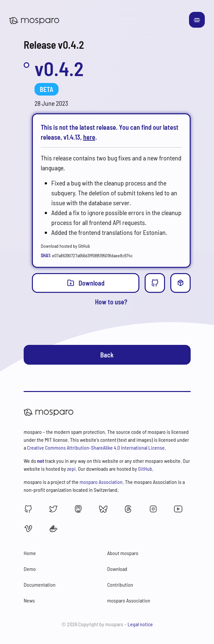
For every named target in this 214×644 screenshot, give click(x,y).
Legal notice (140, 624)
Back (107, 355)
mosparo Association (101, 482)
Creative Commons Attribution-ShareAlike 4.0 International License (96, 448)
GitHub (145, 469)
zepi (71, 469)
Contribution (120, 585)
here (89, 137)
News (29, 600)
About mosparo (123, 553)
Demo (30, 569)
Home (30, 553)
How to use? (111, 302)
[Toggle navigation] (197, 20)
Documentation (40, 585)
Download (86, 283)
